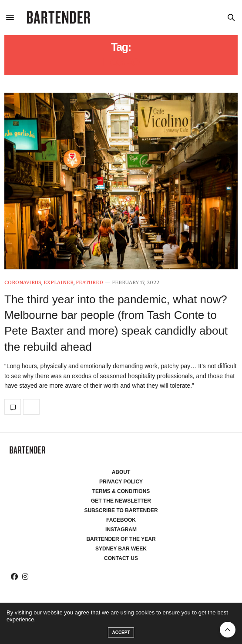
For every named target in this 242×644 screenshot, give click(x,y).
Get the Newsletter (121, 501)
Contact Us (121, 558)
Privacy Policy (121, 482)
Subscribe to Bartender (121, 510)
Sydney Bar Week (121, 549)
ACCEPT (121, 632)
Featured (89, 283)
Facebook (121, 520)
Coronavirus (23, 283)
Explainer (59, 283)
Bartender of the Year (121, 539)
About (121, 472)
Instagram (121, 530)
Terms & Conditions (121, 491)
